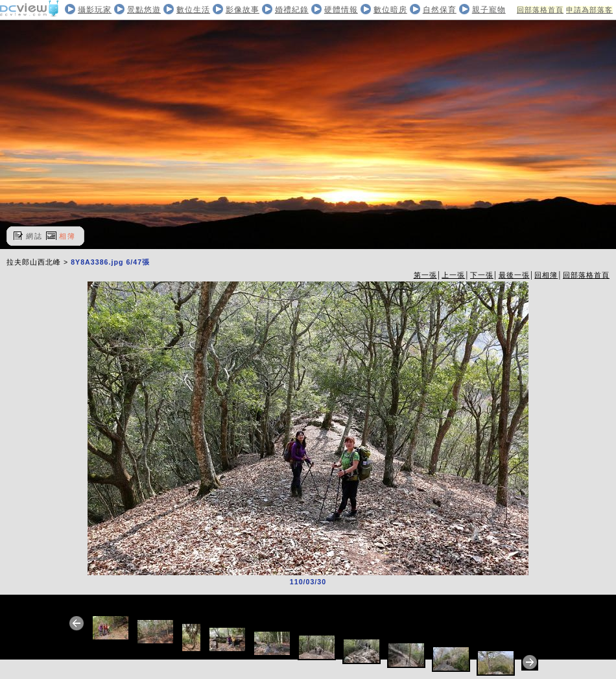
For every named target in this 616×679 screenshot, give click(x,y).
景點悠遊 (144, 10)
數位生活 (193, 10)
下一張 (482, 275)
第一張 (425, 275)
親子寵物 (489, 10)
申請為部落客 (589, 10)
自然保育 (440, 10)
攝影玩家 (95, 10)
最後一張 (514, 275)
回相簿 (546, 275)
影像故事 (243, 10)
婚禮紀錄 (292, 10)
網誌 (34, 236)
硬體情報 (341, 10)
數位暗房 (390, 10)
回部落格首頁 (540, 10)
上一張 (453, 275)
